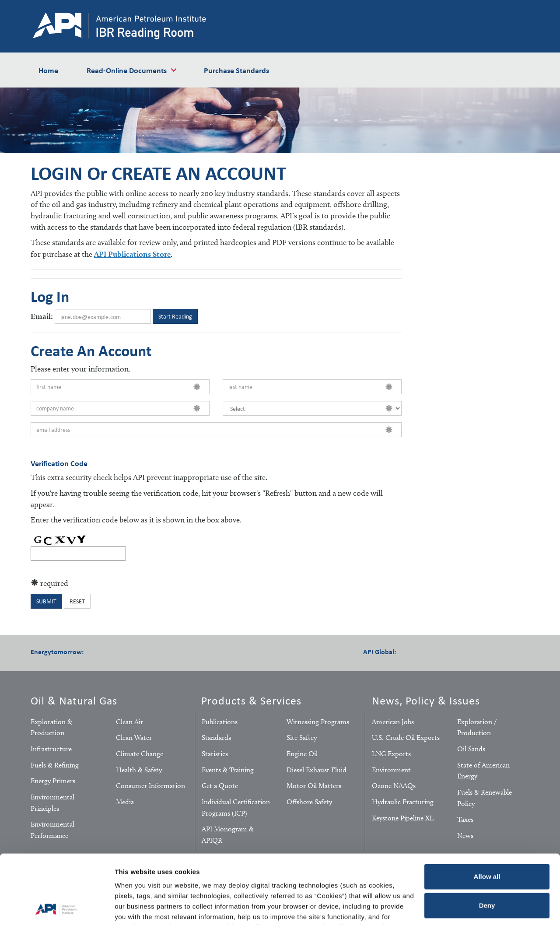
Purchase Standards (236, 70)
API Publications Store (132, 254)
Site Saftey (302, 738)
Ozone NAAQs (394, 786)
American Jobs (393, 722)
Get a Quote (220, 786)
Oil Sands (471, 749)
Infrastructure (51, 749)
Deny (487, 840)
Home (48, 70)
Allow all (487, 812)
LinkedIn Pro (459, 651)
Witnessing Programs (318, 722)
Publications (220, 722)
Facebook (100, 651)
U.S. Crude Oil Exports (406, 738)
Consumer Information (150, 786)
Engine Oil (302, 754)
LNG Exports (391, 754)
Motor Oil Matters (314, 786)
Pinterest (147, 651)
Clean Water (134, 738)
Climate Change (140, 754)
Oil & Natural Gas (74, 700)
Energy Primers (53, 781)
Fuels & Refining (55, 765)
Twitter (123, 651)
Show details (135, 908)
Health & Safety (139, 770)
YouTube (171, 651)
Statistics (215, 754)
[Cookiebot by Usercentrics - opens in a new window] (57, 908)
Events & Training (228, 770)
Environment (391, 770)
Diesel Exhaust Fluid (317, 770)
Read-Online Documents (127, 70)
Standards (216, 738)
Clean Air (129, 722)
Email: (42, 316)
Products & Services (251, 700)
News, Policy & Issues (426, 700)
